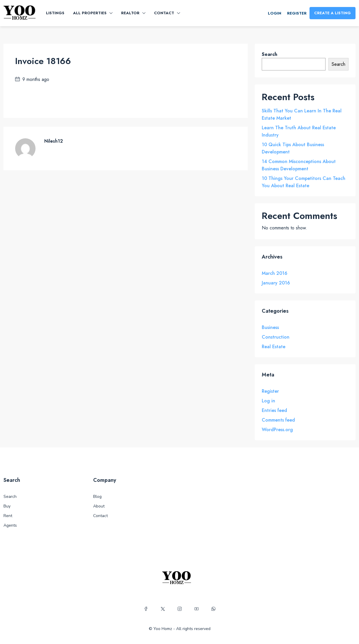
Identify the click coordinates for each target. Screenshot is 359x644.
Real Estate (274, 347)
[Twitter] (163, 609)
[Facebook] (146, 609)
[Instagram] (180, 609)
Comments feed (278, 420)
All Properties (90, 13)
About (99, 506)
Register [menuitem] (297, 13)
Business (270, 327)
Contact (164, 13)
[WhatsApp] (213, 609)
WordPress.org (277, 430)
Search (269, 54)
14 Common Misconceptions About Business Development (299, 165)
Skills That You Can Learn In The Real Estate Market (302, 114)
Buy (7, 506)
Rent (8, 516)
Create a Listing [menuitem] (333, 13)
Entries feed (274, 410)
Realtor (130, 13)
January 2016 (276, 283)
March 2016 (275, 273)
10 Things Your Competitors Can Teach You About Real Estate (304, 182)
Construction (276, 337)
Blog (97, 497)
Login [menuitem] (275, 13)
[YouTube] (197, 609)
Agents (10, 525)
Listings (55, 13)
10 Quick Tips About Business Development (293, 148)
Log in (268, 401)
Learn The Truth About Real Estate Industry (299, 131)
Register (270, 391)
